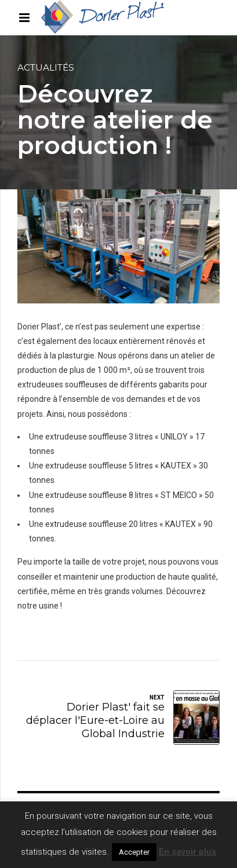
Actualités (46, 67)
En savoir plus (187, 852)
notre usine (38, 606)
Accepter (134, 852)
